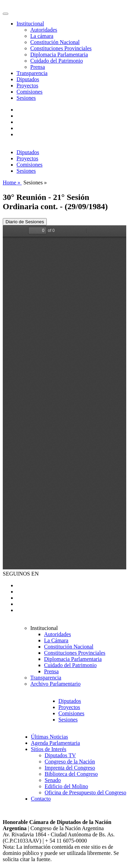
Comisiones (30, 92)
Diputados (28, 79)
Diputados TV (60, 755)
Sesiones (26, 98)
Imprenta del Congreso (70, 768)
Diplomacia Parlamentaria (59, 55)
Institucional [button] (30, 24)
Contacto (41, 799)
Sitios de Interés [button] (49, 749)
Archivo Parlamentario (55, 684)
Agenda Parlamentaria (56, 743)
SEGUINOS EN (21, 574)
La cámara (42, 36)
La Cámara (56, 640)
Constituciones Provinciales (61, 48)
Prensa (38, 67)
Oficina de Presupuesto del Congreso (85, 792)
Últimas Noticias (50, 737)
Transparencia (32, 73)
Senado (53, 780)
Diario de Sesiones (25, 222)
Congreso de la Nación (70, 762)
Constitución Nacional (55, 42)
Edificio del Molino (66, 786)
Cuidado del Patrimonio (57, 61)
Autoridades (44, 30)
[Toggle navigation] (6, 14)
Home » (12, 183)
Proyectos (27, 85)
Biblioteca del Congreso (71, 774)
